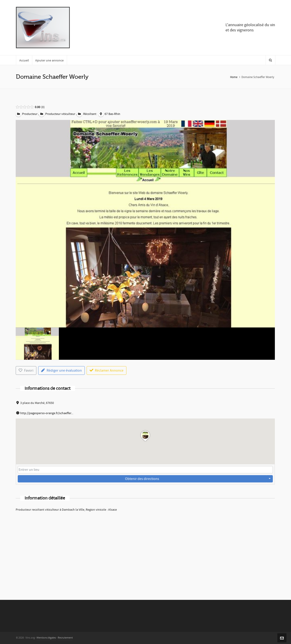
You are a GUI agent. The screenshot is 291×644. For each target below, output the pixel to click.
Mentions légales (46, 638)
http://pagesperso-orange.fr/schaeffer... (47, 413)
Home (234, 77)
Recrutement (65, 638)
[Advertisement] (145, 550)
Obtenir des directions (142, 479)
